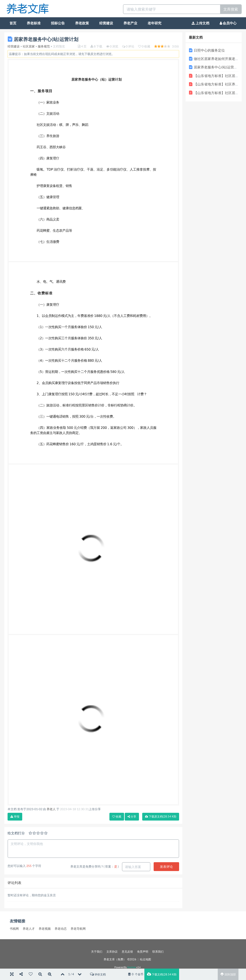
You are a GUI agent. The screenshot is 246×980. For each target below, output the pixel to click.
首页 (13, 23)
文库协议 (112, 952)
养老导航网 (78, 929)
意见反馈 (127, 952)
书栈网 (14, 929)
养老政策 (82, 23)
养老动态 (61, 929)
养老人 (51, 809)
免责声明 (143, 952)
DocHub (132, 967)
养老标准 (34, 23)
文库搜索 (231, 9)
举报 (15, 817)
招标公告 (58, 23)
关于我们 (97, 952)
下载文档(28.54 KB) (162, 974)
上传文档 (200, 23)
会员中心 (228, 23)
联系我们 (158, 952)
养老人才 (29, 929)
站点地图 (145, 959)
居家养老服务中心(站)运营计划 (217, 67)
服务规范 (44, 46)
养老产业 (130, 23)
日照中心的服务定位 (209, 50)
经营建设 (106, 23)
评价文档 (98, 974)
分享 (132, 817)
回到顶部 (228, 974)
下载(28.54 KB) (161, 817)
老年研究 (155, 23)
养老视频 (45, 929)
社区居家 (29, 46)
